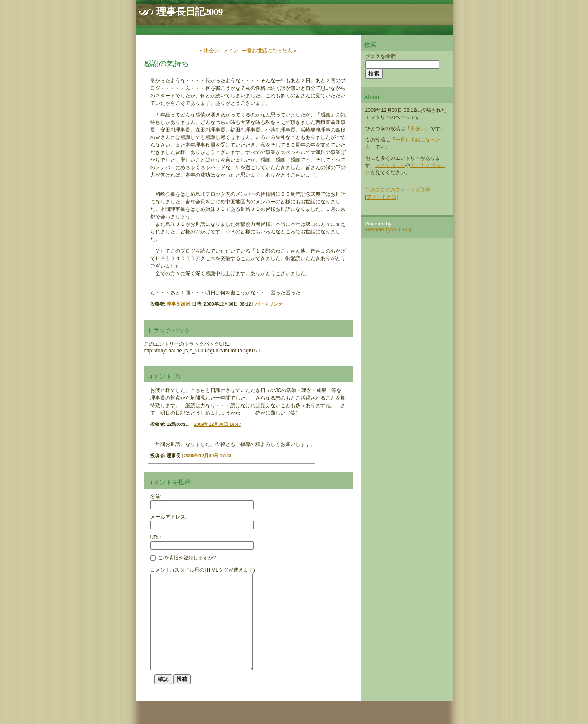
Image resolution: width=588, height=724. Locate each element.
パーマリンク (269, 304)
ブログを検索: (381, 56)
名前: (156, 496)
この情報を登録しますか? (183, 558)
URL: (156, 537)
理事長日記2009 (190, 12)
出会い (418, 129)
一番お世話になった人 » (269, 51)
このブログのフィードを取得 (398, 190)
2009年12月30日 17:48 (208, 456)
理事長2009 (178, 304)
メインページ (390, 165)
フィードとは (381, 197)
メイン (231, 51)
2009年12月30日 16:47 (218, 424)
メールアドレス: (168, 517)
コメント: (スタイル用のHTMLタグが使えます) (203, 570)
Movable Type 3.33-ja (389, 230)
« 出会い (209, 51)
